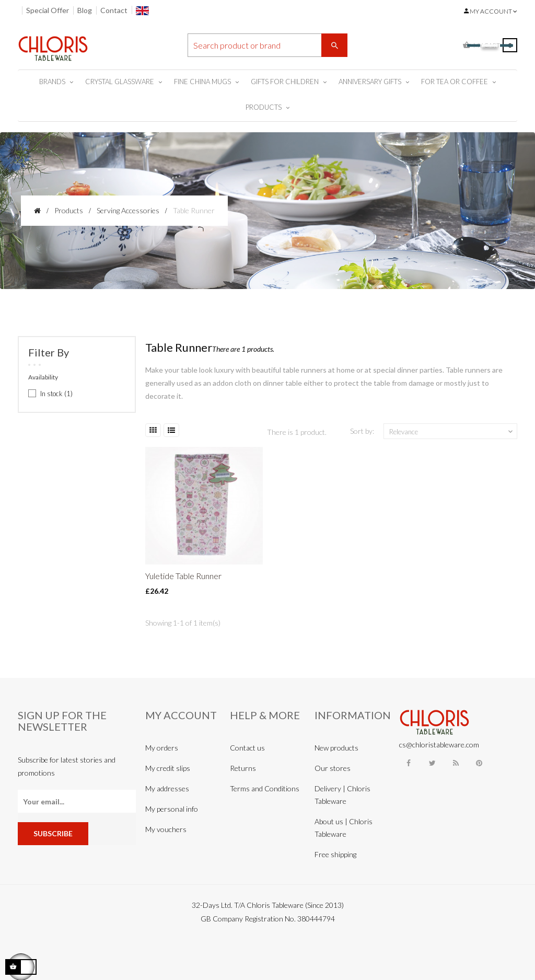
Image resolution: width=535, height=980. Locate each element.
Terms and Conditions (265, 788)
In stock (56, 394)
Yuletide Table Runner (183, 576)
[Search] (268, 45)
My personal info (172, 809)
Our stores (333, 768)
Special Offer (48, 10)
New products (336, 748)
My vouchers (166, 829)
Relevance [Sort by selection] (452, 432)
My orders (162, 748)
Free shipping (335, 854)
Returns (243, 768)
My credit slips (168, 768)
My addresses (167, 788)
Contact (114, 10)
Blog (85, 10)
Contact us (247, 748)
